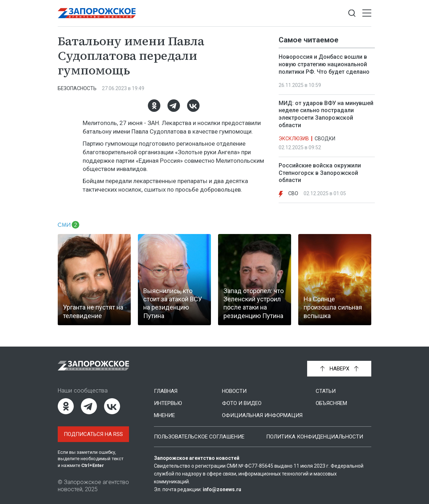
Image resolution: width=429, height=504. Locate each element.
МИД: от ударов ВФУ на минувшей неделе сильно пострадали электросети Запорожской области (326, 114)
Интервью (168, 403)
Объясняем (331, 403)
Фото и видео (242, 403)
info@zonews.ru (222, 489)
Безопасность (77, 88)
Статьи (326, 391)
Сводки (325, 139)
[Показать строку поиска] (352, 13)
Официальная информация (262, 415)
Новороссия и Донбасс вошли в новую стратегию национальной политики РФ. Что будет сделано (324, 64)
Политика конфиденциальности (315, 437)
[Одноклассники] (154, 106)
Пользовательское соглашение (199, 437)
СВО (293, 193)
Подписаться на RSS (93, 434)
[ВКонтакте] (193, 106)
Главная (166, 391)
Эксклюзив (294, 139)
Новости (234, 391)
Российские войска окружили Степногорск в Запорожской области (320, 173)
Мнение (164, 415)
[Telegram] (174, 106)
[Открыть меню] (367, 13)
